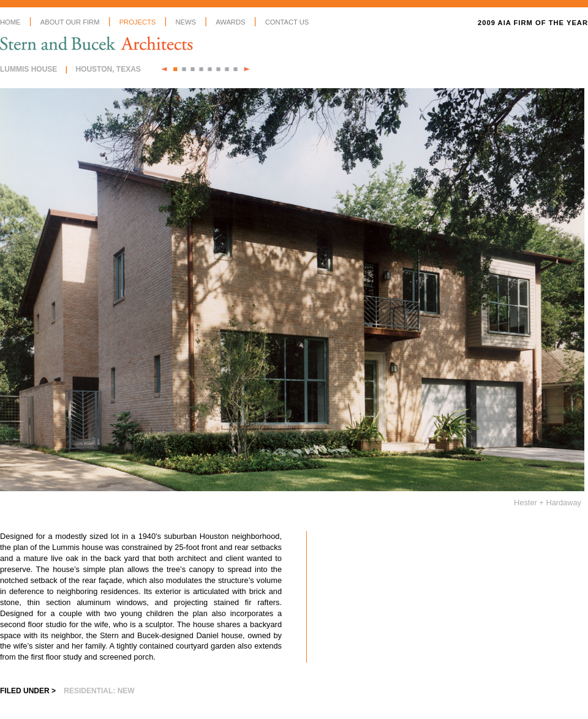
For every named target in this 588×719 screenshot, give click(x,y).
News (186, 22)
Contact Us (287, 22)
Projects (138, 22)
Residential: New (99, 691)
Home (10, 22)
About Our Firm (70, 22)
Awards (230, 22)
